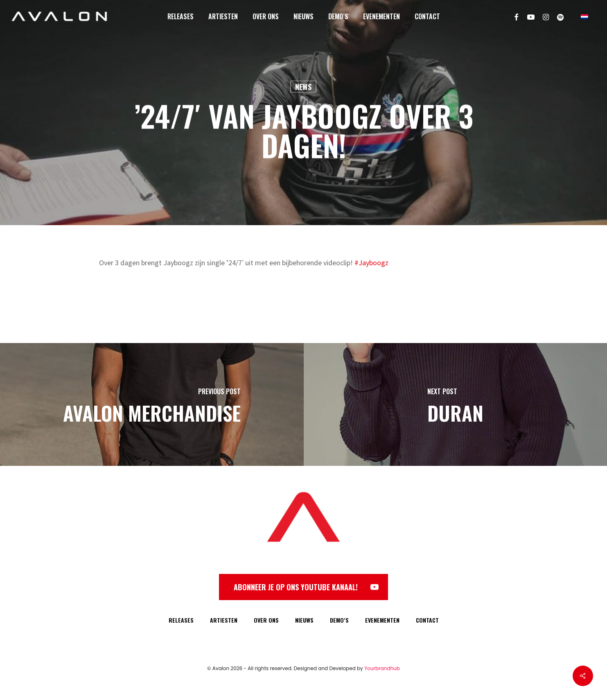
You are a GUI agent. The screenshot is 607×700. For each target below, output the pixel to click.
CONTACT (427, 620)
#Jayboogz (371, 263)
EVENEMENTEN (382, 620)
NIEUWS (304, 620)
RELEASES (181, 620)
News (303, 87)
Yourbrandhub (382, 668)
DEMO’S (339, 620)
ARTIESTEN (224, 620)
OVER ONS (266, 620)
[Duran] (456, 404)
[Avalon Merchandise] (152, 404)
